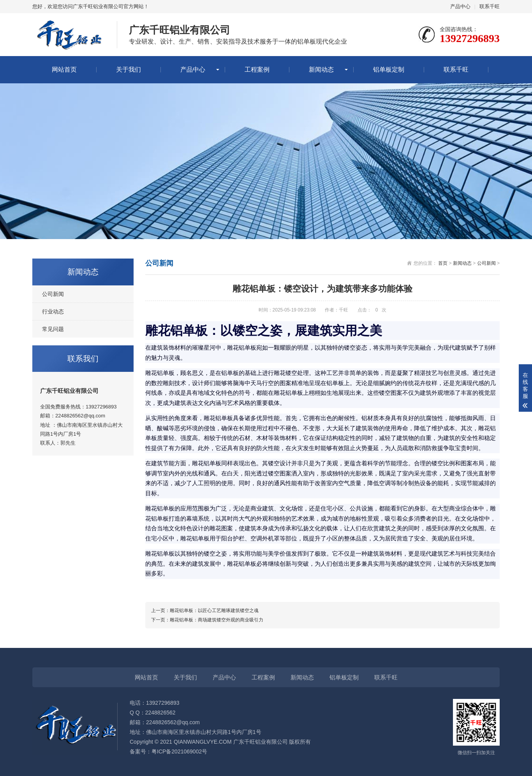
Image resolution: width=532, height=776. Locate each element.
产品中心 (460, 6)
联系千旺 (490, 6)
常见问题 (53, 329)
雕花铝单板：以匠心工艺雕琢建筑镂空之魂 (214, 611)
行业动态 (53, 311)
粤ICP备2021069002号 (179, 751)
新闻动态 (321, 70)
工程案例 (257, 70)
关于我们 (129, 70)
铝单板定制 (389, 70)
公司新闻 (53, 294)
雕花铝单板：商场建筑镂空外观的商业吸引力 (217, 620)
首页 (443, 263)
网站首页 (64, 70)
